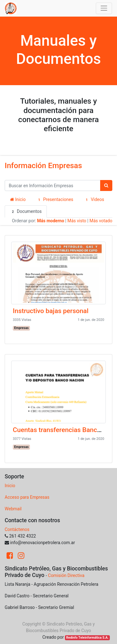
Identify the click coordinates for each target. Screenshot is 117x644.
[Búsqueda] (106, 185)
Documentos (26, 212)
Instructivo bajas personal (51, 311)
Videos (94, 200)
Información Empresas (43, 165)
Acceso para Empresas (27, 497)
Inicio (18, 199)
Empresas (21, 328)
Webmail (13, 509)
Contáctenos (17, 529)
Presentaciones (55, 200)
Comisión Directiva (66, 575)
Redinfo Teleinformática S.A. (87, 638)
